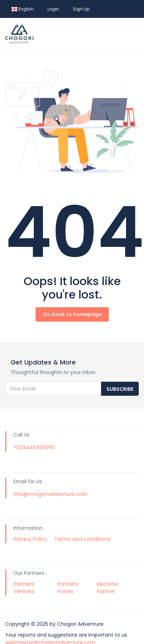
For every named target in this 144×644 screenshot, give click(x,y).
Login (53, 9)
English (23, 9)
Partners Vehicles (24, 588)
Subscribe (120, 389)
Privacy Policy (30, 539)
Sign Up (81, 9)
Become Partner (108, 588)
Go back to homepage (72, 314)
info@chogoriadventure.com (50, 494)
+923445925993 (34, 447)
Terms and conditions (82, 539)
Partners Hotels (68, 588)
